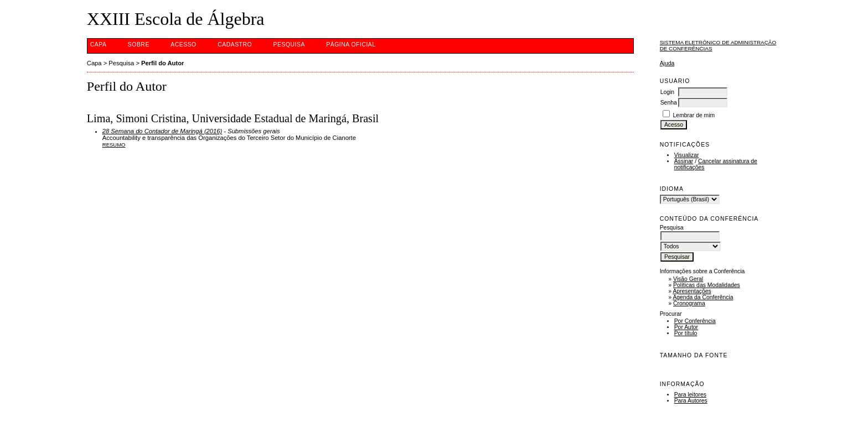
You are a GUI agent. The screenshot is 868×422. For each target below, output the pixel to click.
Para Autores (691, 401)
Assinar (684, 161)
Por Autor (686, 327)
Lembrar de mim (694, 115)
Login (667, 92)
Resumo (114, 145)
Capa (99, 45)
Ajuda (667, 63)
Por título (686, 333)
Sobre (139, 45)
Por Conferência (695, 321)
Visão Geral (688, 279)
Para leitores (690, 395)
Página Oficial (351, 45)
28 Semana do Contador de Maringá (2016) (162, 131)
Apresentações (692, 291)
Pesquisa (289, 45)
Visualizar (687, 155)
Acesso (183, 45)
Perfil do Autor (162, 63)
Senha (669, 103)
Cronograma (689, 303)
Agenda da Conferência (703, 297)
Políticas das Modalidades (707, 285)
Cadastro (235, 45)
